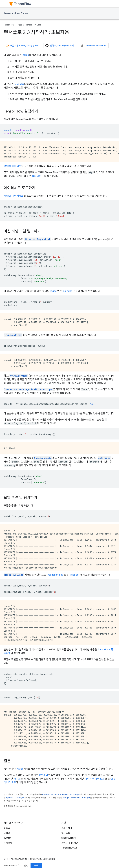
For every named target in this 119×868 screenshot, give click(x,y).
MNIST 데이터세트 (14, 196)
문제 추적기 (67, 828)
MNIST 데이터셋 (12, 166)
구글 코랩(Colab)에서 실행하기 (22, 46)
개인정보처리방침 (19, 859)
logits (53, 291)
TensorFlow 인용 (69, 848)
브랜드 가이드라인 (70, 843)
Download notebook (93, 46)
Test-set (75, 575)
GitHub (7, 833)
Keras (26, 55)
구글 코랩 (19, 84)
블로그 (7, 828)
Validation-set (55, 575)
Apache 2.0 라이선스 (15, 798)
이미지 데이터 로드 (95, 779)
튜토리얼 (43, 775)
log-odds (67, 291)
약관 (6, 859)
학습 (20, 25)
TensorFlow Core (16, 13)
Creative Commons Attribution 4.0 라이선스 (61, 795)
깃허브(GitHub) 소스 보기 (60, 46)
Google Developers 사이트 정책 (76, 798)
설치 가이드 (38, 176)
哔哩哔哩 (8, 843)
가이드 (17, 779)
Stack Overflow (69, 838)
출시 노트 (66, 833)
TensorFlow (9, 25)
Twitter (7, 838)
